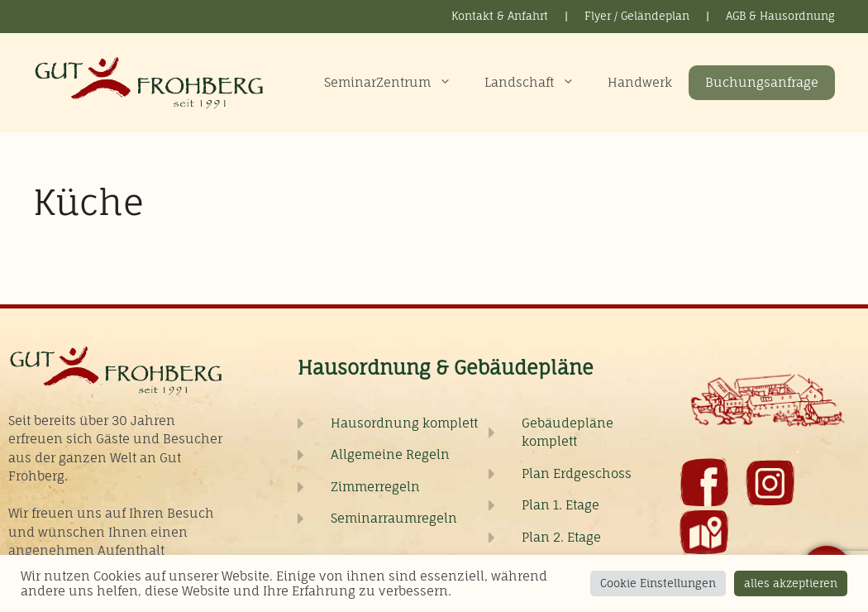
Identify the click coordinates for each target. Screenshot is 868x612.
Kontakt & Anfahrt (500, 16)
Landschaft (538, 83)
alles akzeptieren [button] (791, 583)
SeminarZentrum (396, 83)
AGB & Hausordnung (780, 16)
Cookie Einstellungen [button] (658, 583)
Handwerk (640, 82)
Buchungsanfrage (762, 82)
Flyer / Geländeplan (637, 16)
